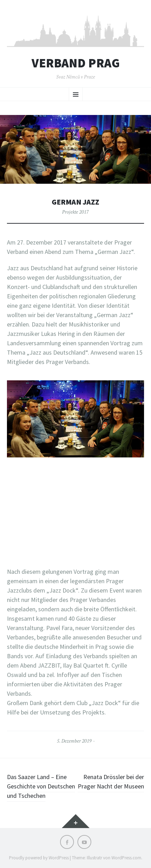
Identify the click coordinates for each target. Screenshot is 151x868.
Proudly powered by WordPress (39, 858)
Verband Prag (76, 63)
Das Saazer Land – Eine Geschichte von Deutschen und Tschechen (41, 786)
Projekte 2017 (75, 212)
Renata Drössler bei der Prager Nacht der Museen (111, 782)
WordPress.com (126, 858)
